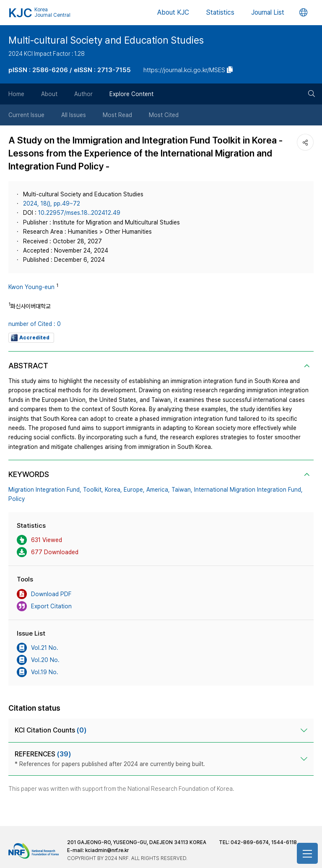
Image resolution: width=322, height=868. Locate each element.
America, (158, 490)
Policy (17, 499)
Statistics (220, 12)
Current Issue (26, 115)
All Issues (74, 115)
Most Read (117, 115)
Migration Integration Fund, (45, 490)
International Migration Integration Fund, (248, 490)
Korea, (113, 490)
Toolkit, (93, 490)
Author (83, 94)
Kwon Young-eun (31, 287)
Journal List (268, 12)
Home (16, 94)
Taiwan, (182, 490)
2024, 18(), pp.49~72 (52, 203)
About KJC (173, 12)
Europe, (134, 490)
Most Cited (164, 115)
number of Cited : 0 (35, 324)
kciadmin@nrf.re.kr (107, 850)
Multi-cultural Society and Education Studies (106, 40)
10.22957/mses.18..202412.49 (79, 213)
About (49, 94)
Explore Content (131, 94)
